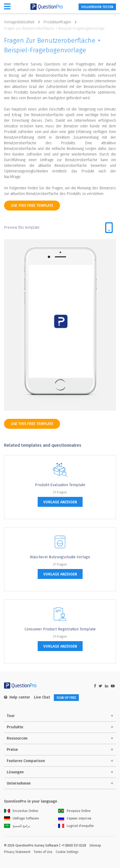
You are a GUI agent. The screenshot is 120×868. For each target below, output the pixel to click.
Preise (12, 750)
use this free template (32, 206)
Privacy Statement (17, 852)
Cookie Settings (67, 852)
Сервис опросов (75, 818)
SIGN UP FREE (66, 698)
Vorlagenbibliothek (23, 22)
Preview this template (22, 228)
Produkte (15, 727)
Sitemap (95, 845)
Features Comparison (26, 761)
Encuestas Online (21, 811)
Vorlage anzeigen (60, 502)
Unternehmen (19, 783)
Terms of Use (43, 852)
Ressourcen (17, 738)
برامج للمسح (17, 826)
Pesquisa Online (74, 811)
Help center (17, 697)
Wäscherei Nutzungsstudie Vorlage (60, 557)
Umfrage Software (22, 818)
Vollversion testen (97, 7)
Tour (11, 716)
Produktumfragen (61, 22)
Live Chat (42, 697)
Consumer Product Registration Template (60, 629)
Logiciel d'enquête (76, 826)
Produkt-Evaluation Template (60, 485)
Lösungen (15, 772)
